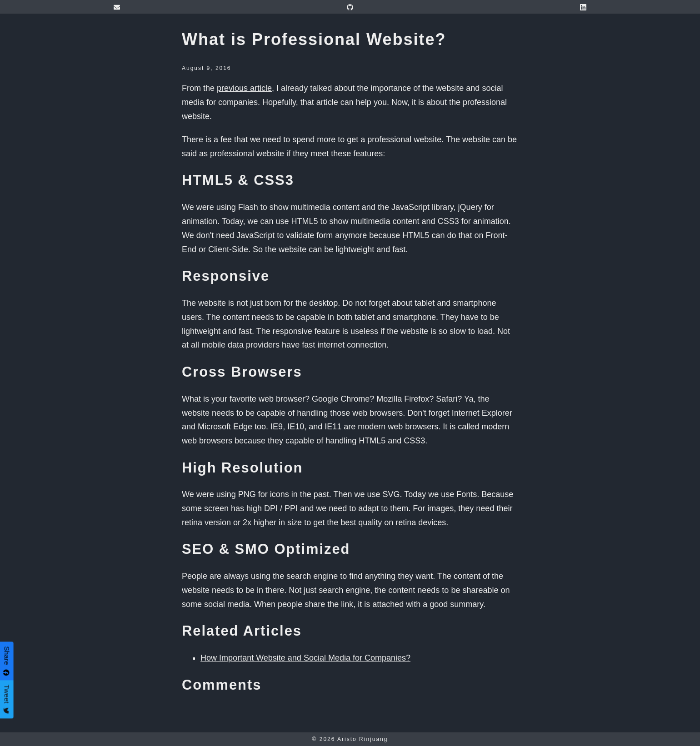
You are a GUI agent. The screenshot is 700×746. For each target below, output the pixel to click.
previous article (244, 88)
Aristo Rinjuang (362, 739)
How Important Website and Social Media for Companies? (305, 658)
